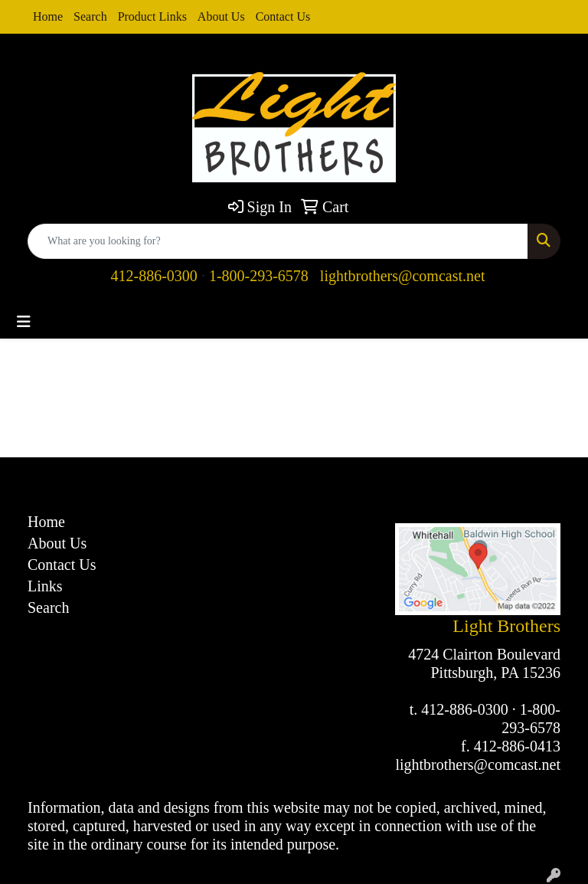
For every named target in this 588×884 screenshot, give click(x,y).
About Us (221, 16)
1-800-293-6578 (259, 276)
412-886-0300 (154, 276)
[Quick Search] (278, 241)
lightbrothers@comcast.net (403, 276)
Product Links (152, 16)
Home (48, 16)
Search (90, 16)
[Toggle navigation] (24, 322)
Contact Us (283, 16)
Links (45, 586)
